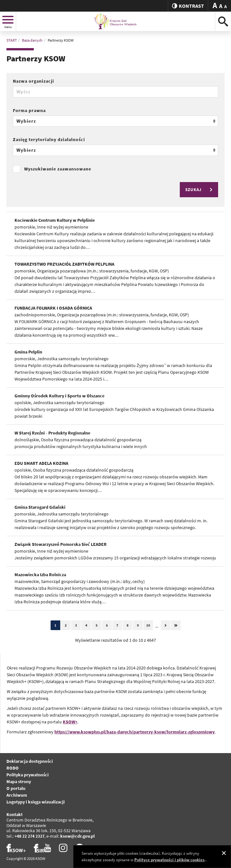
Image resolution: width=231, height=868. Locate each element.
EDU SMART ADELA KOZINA (41, 463)
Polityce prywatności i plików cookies (169, 860)
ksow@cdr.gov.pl (77, 836)
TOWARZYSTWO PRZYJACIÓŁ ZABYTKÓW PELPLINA (64, 264)
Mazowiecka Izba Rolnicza (40, 575)
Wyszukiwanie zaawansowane (58, 169)
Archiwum (17, 795)
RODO (13, 768)
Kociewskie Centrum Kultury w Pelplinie (55, 220)
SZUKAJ (200, 190)
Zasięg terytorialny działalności (49, 139)
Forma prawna (29, 110)
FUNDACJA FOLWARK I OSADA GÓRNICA (53, 308)
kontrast (188, 6)
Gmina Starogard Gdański (40, 507)
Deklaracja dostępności (30, 761)
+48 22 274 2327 (29, 836)
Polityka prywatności (28, 775)
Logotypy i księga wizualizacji (36, 802)
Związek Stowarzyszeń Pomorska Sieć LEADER (61, 544)
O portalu (16, 788)
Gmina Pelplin (28, 352)
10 (148, 625)
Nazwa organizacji (34, 81)
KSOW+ (70, 722)
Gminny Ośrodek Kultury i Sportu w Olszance (59, 396)
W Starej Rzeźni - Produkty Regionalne (52, 433)
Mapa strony (19, 781)
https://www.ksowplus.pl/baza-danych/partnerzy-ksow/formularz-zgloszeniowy (135, 732)
